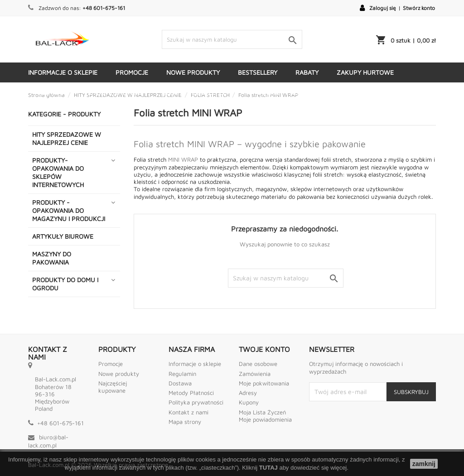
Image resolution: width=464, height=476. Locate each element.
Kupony (249, 402)
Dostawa (52, 92)
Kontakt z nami (188, 412)
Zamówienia (255, 374)
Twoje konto (264, 349)
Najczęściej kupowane (113, 387)
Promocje (132, 72)
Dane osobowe (258, 364)
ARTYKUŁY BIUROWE (63, 236)
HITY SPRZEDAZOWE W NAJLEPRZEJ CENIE (67, 138)
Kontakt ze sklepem (195, 92)
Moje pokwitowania (264, 383)
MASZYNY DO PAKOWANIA (52, 258)
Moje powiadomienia (265, 419)
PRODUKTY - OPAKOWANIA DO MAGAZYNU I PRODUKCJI (69, 210)
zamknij (424, 464)
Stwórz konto (419, 8)
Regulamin (182, 374)
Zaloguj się (383, 8)
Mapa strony (185, 422)
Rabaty (307, 72)
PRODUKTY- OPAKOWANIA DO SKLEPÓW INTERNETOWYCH (58, 172)
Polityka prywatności (196, 402)
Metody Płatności (191, 393)
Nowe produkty (193, 72)
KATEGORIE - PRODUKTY (282, 92)
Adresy (248, 393)
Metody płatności (114, 92)
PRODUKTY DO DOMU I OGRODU (65, 284)
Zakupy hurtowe (365, 72)
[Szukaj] (232, 39)
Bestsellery (258, 72)
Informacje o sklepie (63, 72)
